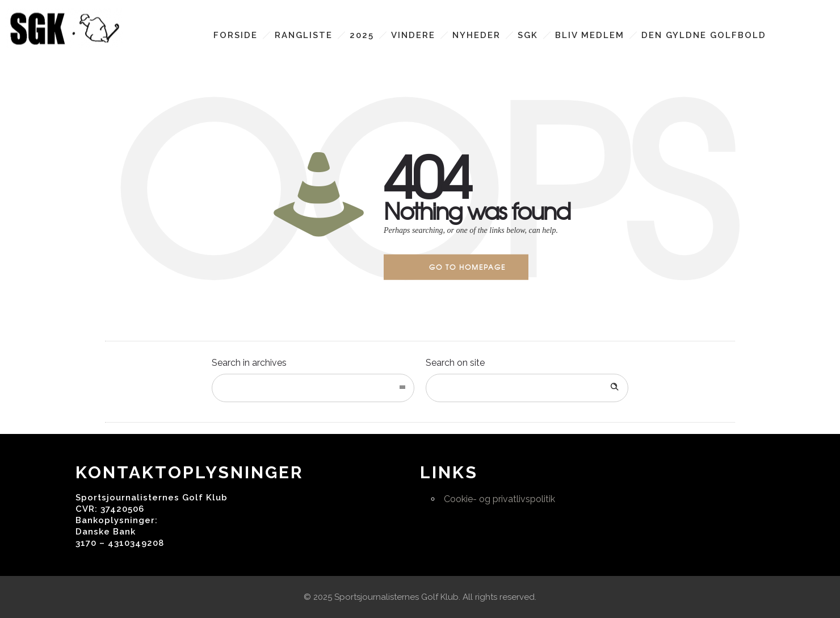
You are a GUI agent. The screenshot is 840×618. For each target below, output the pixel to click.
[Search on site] (527, 388)
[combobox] (313, 388)
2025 (362, 35)
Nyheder (476, 35)
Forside (236, 35)
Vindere (413, 35)
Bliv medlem (590, 35)
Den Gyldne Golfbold (704, 35)
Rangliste (304, 35)
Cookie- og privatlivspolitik (499, 499)
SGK (528, 35)
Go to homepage (467, 267)
